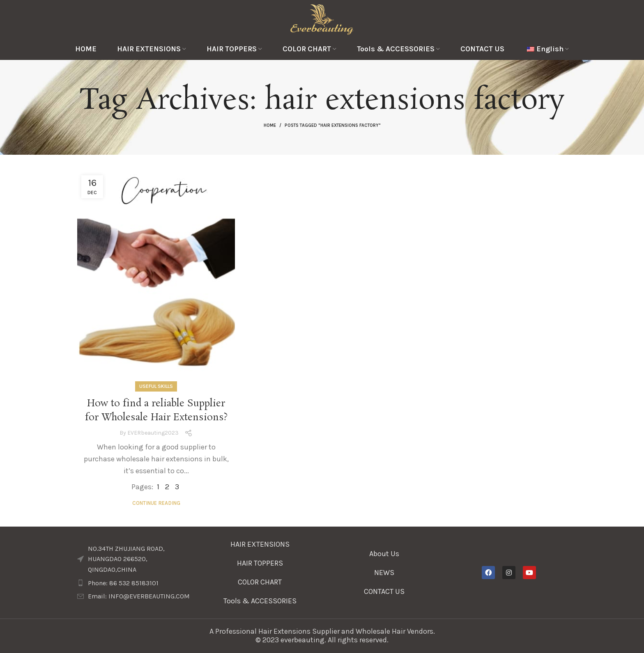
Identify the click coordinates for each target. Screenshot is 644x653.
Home (270, 125)
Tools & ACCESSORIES (260, 601)
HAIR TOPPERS (260, 563)
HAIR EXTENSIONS (260, 544)
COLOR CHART (260, 582)
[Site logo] (322, 18)
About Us (384, 554)
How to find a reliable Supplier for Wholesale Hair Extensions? (156, 411)
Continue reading (156, 503)
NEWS (384, 573)
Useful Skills (156, 386)
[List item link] (135, 583)
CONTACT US (384, 591)
